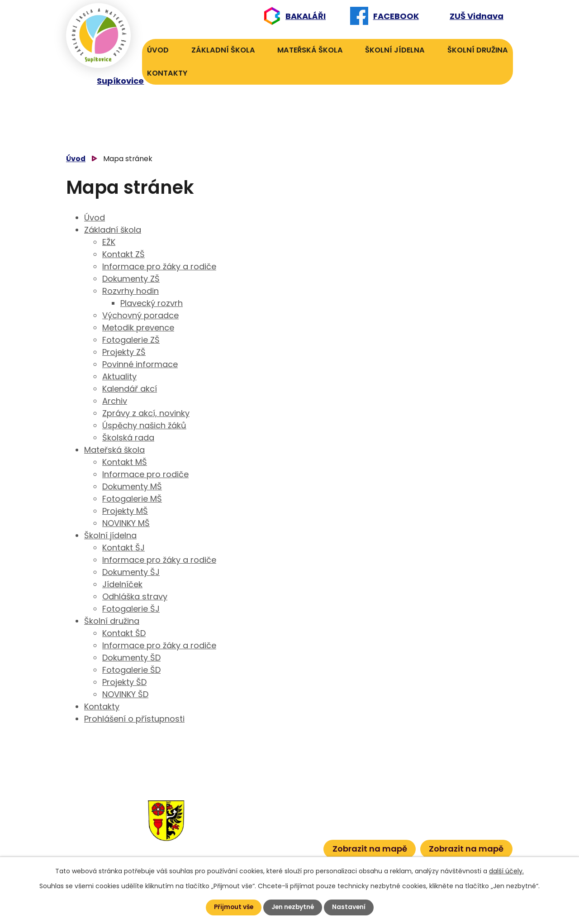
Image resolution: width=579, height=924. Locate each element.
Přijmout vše (232, 907)
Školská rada (128, 438)
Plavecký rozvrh (152, 303)
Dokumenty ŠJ (131, 572)
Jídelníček (122, 584)
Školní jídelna (395, 50)
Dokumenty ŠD (131, 658)
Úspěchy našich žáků (144, 425)
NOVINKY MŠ (126, 523)
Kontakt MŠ (125, 462)
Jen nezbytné (293, 907)
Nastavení (350, 907)
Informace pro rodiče (145, 474)
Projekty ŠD (124, 682)
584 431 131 (235, 831)
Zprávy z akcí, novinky (146, 413)
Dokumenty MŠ (132, 486)
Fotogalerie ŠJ (131, 609)
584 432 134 (238, 818)
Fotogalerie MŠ (132, 499)
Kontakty (167, 73)
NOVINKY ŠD (125, 694)
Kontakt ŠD (124, 633)
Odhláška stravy (135, 596)
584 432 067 (239, 845)
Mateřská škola (310, 50)
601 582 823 (289, 818)
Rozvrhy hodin (131, 291)
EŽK (109, 242)
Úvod (158, 50)
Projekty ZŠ (124, 352)
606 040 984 (288, 804)
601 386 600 (292, 845)
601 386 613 (282, 831)
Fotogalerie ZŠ (131, 340)
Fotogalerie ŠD (131, 670)
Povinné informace (140, 364)
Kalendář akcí (130, 389)
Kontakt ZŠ (123, 254)
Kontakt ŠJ (123, 548)
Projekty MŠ (125, 511)
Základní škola (223, 50)
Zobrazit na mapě (370, 848)
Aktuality (119, 376)
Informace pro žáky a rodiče (159, 266)
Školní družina (478, 50)
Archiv (115, 401)
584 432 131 (236, 804)
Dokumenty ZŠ (131, 279)
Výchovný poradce (140, 315)
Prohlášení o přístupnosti (134, 719)
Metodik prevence (138, 328)
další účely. (506, 871)
